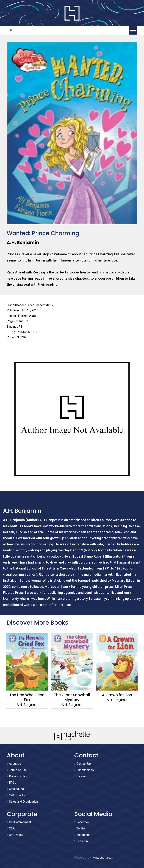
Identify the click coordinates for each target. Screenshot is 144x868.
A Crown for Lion (117, 695)
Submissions (85, 770)
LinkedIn (82, 841)
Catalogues (16, 789)
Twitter (81, 828)
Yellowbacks (17, 795)
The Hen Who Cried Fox (27, 697)
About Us (15, 764)
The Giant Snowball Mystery (72, 697)
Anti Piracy (16, 835)
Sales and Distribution (23, 802)
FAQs (13, 783)
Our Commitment (20, 822)
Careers (82, 776)
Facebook (83, 822)
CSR (12, 828)
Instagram (83, 835)
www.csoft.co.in (103, 858)
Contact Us (84, 764)
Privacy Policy (18, 776)
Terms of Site (18, 770)
